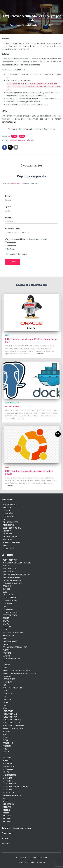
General (6, 656)
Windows (7, 816)
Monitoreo (8, 534)
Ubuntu (6, 772)
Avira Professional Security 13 (16, 575)
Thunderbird (8, 769)
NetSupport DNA (10, 717)
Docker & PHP (12, 406)
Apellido (8, 207)
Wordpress (8, 822)
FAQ (4, 519)
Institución (9, 218)
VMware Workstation (12, 795)
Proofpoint (8, 743)
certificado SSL (15, 140)
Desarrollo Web (10, 615)
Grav (5, 668)
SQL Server (8, 763)
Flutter (6, 650)
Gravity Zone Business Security (17, 670)
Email (5, 630)
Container (7, 604)
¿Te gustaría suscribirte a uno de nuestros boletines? (26, 239)
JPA (4, 697)
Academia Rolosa (10, 505)
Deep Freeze (8, 609)
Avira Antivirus (10, 569)
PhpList (6, 737)
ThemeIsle (41, 863)
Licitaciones (8, 700)
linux (22, 136)
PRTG (5, 749)
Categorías (8, 513)
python (6, 752)
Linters (6, 702)
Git (4, 662)
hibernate (7, 682)
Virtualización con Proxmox (15, 787)
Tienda (6, 545)
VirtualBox (8, 781)
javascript (8, 694)
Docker (8, 403)
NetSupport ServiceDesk (14, 726)
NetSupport (8, 711)
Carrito (6, 511)
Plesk (5, 740)
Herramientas (9, 679)
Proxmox (7, 746)
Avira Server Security (12, 577)
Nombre (8, 196)
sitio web (30, 140)
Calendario (8, 595)
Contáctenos (9, 516)
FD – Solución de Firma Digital (16, 647)
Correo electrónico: (13, 228)
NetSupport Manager (12, 720)
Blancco (7, 589)
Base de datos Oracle (12, 580)
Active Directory (10, 560)
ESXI (5, 638)
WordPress (8, 819)
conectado (15, 184)
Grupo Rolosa (8, 833)
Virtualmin (8, 790)
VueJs (5, 801)
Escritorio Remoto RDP (13, 633)
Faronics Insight (10, 641)
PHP (17, 403)
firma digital (8, 525)
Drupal (6, 621)
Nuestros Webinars (11, 543)
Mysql (6, 708)
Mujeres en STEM (10, 537)
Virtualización (9, 784)
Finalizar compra (10, 522)
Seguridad (7, 758)
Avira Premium (9, 572)
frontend (7, 653)
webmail (6, 810)
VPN (5, 798)
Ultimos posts (9, 548)
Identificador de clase (13, 688)
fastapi (6, 644)
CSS (4, 606)
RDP (4, 755)
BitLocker (7, 586)
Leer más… (40, 354)
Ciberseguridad (10, 598)
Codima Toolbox (10, 601)
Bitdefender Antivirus (12, 583)
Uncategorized (9, 775)
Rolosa (5, 838)
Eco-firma (43, 857)
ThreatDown (8, 766)
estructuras (9, 636)
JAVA (5, 691)
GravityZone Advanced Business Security (21, 673)
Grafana (7, 665)
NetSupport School (11, 723)
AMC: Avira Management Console (17, 563)
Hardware (7, 676)
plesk (24, 140)
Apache (6, 566)
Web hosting (8, 804)
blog (14, 136)
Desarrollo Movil (11, 612)
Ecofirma (7, 627)
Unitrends (7, 778)
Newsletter (8, 540)
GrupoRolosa (21, 857)
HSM (5, 685)
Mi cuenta (7, 531)
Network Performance (13, 729)
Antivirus (7, 508)
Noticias (7, 731)
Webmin (6, 813)
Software (7, 761)
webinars (7, 807)
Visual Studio (9, 793)
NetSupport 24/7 (10, 714)
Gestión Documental (12, 528)
